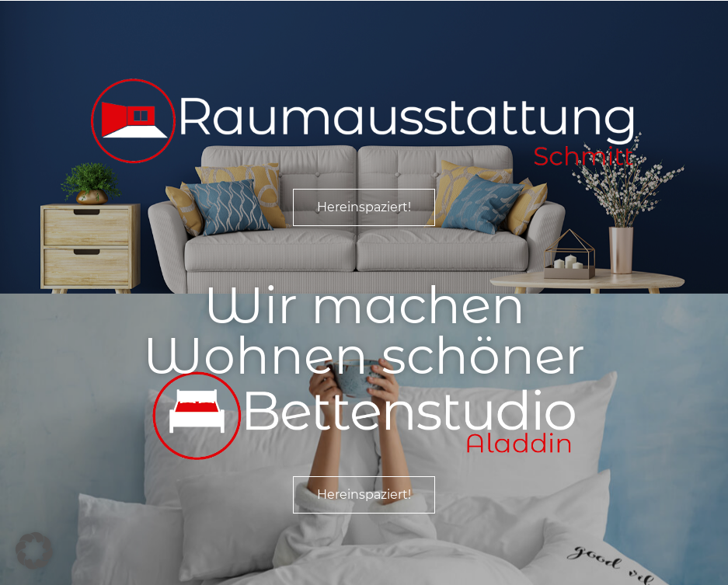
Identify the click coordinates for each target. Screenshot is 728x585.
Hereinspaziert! (364, 207)
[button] (34, 551)
